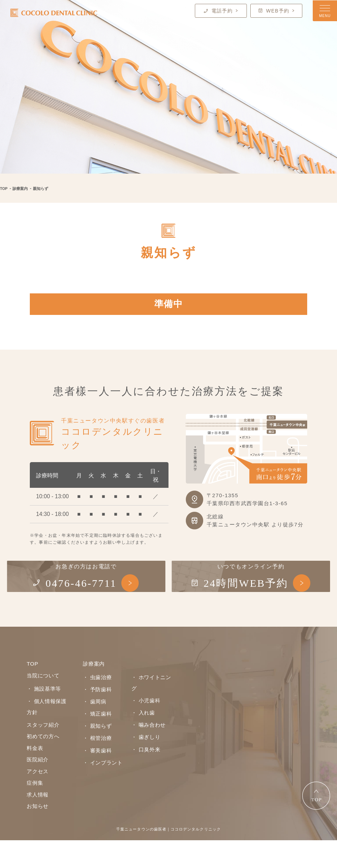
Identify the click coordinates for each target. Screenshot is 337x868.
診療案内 (22, 189)
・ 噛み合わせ (148, 737)
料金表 (35, 773)
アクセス (38, 797)
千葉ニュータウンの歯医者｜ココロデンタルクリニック (168, 857)
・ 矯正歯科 (96, 737)
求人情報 (38, 822)
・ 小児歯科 (145, 713)
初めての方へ (44, 761)
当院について (44, 700)
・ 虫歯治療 (96, 702)
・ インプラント (102, 784)
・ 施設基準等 (43, 714)
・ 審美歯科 (96, 772)
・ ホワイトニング (153, 702)
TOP (4, 189)
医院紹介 (38, 785)
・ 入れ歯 (142, 725)
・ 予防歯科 (96, 713)
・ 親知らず (96, 749)
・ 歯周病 (94, 725)
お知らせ (38, 834)
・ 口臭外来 (145, 760)
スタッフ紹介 (44, 749)
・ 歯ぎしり (145, 749)
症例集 (35, 809)
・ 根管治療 (96, 760)
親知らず (43, 189)
